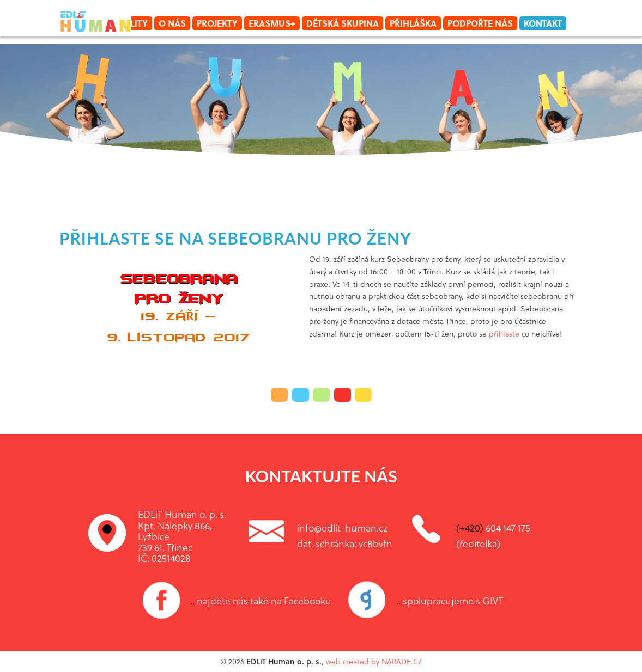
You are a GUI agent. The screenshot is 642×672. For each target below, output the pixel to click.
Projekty (217, 23)
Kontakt (543, 23)
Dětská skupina (343, 23)
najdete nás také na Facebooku (261, 601)
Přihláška (413, 23)
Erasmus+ (272, 23)
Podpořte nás (480, 23)
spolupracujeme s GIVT (450, 601)
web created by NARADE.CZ (374, 661)
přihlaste (504, 334)
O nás (172, 23)
